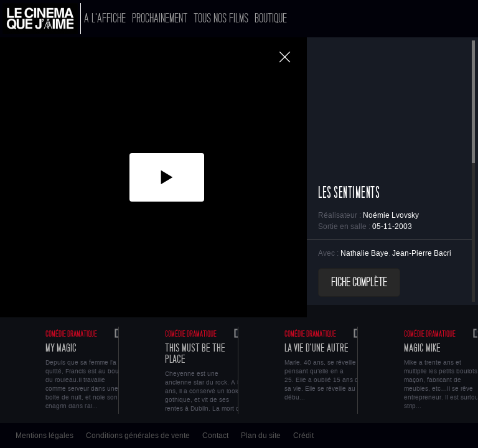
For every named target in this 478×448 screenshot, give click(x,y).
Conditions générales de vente (138, 436)
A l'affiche (105, 18)
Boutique (271, 18)
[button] (167, 177)
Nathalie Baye (364, 253)
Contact (215, 436)
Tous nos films (221, 18)
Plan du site (261, 436)
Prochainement (160, 18)
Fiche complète (359, 282)
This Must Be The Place (195, 354)
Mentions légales (45, 436)
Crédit (303, 436)
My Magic (61, 348)
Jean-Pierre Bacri (422, 253)
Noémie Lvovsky (391, 215)
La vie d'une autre (316, 348)
